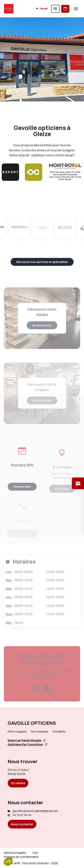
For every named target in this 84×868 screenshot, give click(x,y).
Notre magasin (17, 731)
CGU (35, 853)
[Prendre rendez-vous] (65, 9)
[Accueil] (9, 9)
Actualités (59, 731)
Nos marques (40, 731)
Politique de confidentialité (21, 857)
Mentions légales (15, 853)
